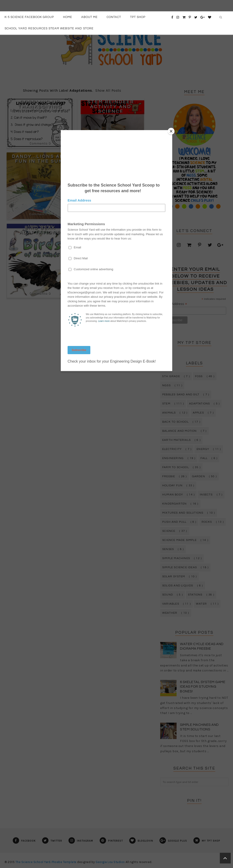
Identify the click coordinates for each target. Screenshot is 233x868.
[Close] (171, 131)
